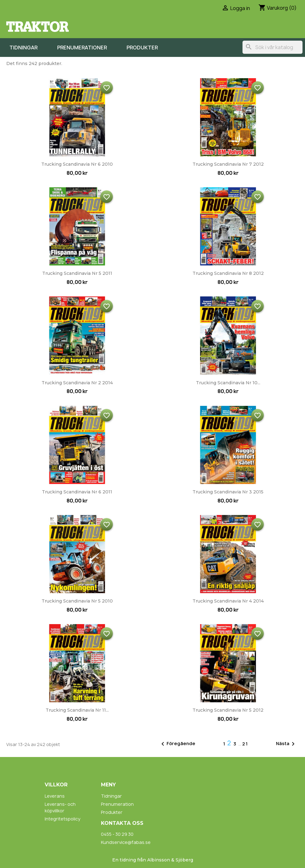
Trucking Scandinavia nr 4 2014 (228, 601)
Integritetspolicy (62, 819)
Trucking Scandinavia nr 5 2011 (77, 273)
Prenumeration (117, 804)
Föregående (177, 744)
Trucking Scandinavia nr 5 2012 (228, 710)
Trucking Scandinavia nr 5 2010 (77, 601)
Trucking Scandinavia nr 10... (228, 383)
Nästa (286, 744)
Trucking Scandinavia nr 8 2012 (228, 273)
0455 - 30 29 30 (117, 834)
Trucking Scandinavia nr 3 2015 (228, 492)
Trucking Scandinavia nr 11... (77, 710)
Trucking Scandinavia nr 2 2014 (77, 383)
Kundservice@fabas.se (126, 842)
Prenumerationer (82, 48)
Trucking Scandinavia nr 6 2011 (77, 492)
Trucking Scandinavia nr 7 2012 (228, 164)
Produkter (142, 48)
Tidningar (23, 48)
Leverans (55, 796)
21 (245, 744)
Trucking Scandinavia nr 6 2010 (77, 164)
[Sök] (272, 47)
